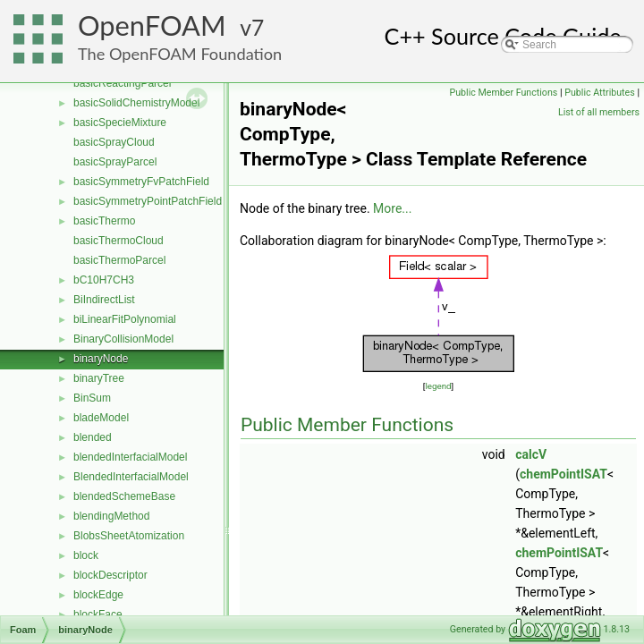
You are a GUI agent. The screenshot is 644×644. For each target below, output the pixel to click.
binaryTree (99, 378)
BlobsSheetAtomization (129, 536)
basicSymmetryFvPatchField (141, 182)
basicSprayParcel (115, 162)
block (86, 555)
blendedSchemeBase (124, 496)
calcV (531, 454)
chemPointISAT (563, 474)
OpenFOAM (152, 25)
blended (93, 437)
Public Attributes (600, 93)
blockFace (98, 614)
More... (392, 208)
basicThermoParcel (119, 260)
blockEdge (98, 595)
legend (438, 386)
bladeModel (101, 418)
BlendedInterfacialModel (131, 477)
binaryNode (101, 359)
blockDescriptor (110, 575)
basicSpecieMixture (120, 123)
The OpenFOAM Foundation (180, 54)
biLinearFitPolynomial (125, 319)
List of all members (599, 112)
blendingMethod (111, 516)
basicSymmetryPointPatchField (148, 201)
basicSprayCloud (114, 142)
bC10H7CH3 (104, 280)
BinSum (92, 398)
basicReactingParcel (122, 83)
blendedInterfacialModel (130, 457)
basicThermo (104, 221)
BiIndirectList (104, 300)
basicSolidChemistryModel (136, 103)
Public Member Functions (504, 93)
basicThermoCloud (119, 241)
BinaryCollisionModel (123, 339)
